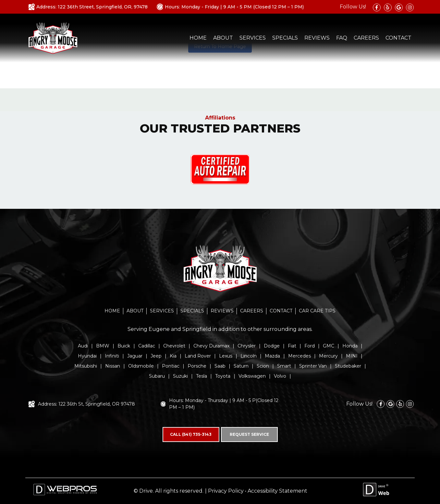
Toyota (223, 376)
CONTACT (398, 38)
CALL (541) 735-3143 (191, 434)
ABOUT (223, 38)
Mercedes (299, 356)
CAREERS (366, 38)
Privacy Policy (226, 491)
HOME (198, 38)
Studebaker (348, 366)
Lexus (226, 356)
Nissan (113, 366)
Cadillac (147, 346)
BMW (103, 346)
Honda (350, 346)
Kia (173, 356)
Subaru (157, 376)
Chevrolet (174, 346)
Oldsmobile (141, 366)
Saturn (241, 366)
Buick (124, 346)
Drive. (147, 491)
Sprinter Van (313, 366)
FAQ (342, 38)
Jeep (156, 356)
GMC (329, 346)
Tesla (202, 376)
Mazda (272, 356)
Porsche (197, 366)
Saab (220, 366)
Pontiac (171, 366)
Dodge (272, 346)
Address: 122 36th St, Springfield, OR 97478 (86, 404)
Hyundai (87, 356)
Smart (284, 366)
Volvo (280, 376)
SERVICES (253, 38)
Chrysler (247, 346)
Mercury (328, 356)
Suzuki (180, 376)
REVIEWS (317, 38)
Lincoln (249, 356)
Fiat (292, 346)
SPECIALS (285, 38)
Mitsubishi (86, 366)
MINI (352, 356)
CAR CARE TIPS (317, 311)
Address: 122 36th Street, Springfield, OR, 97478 (92, 7)
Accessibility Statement (277, 491)
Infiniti (112, 356)
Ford (310, 346)
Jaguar (135, 356)
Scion (263, 366)
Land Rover (198, 356)
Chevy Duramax (211, 346)
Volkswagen (252, 376)
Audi (83, 346)
